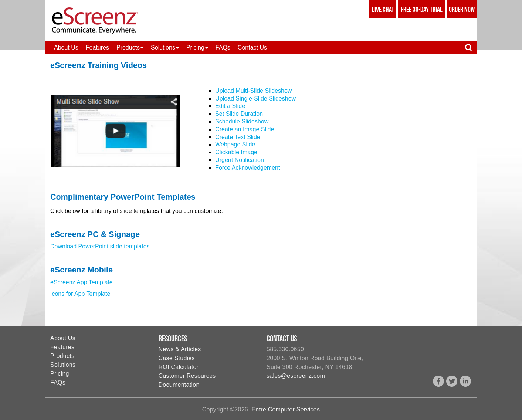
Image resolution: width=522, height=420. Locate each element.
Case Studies (177, 358)
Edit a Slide (230, 106)
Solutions (63, 365)
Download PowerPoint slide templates (100, 246)
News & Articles (180, 349)
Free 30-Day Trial (422, 9)
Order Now (462, 9)
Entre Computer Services (286, 409)
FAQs (58, 382)
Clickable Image (236, 152)
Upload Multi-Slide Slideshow (253, 91)
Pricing (60, 374)
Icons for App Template (80, 294)
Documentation (179, 385)
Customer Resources (187, 376)
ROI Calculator (179, 367)
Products (62, 356)
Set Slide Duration (239, 114)
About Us (63, 338)
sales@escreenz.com (296, 376)
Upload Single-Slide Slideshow (255, 99)
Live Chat (383, 9)
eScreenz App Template (82, 282)
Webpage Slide (235, 144)
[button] (130, 48)
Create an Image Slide (245, 129)
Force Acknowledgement (248, 168)
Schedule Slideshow (242, 121)
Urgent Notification (240, 160)
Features (62, 347)
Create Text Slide (238, 137)
